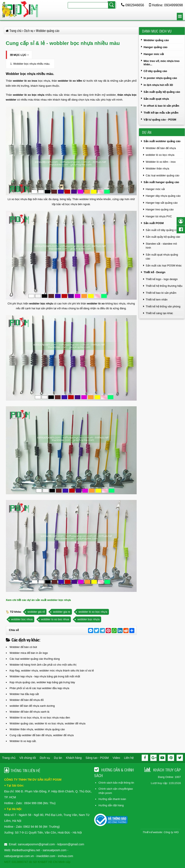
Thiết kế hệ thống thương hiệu (164, 286)
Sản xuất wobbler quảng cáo (162, 141)
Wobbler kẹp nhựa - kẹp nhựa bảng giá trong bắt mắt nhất (45, 676)
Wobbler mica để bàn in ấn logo (29, 653)
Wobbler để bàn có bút (23, 647)
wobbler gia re (62, 612)
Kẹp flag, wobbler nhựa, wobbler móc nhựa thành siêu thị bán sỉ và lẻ (52, 671)
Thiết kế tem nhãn (157, 300)
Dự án (58, 758)
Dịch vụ (45, 758)
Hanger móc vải (154, 54)
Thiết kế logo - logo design (162, 279)
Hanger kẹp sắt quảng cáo (162, 203)
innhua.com (65, 856)
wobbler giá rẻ (36, 612)
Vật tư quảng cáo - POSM (160, 120)
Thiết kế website (152, 832)
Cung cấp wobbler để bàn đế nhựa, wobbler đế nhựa (42, 735)
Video (116, 758)
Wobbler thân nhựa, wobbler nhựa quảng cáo (37, 729)
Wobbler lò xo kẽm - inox (161, 162)
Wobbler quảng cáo (156, 40)
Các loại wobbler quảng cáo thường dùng (35, 659)
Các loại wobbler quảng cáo (163, 175)
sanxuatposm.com (55, 850)
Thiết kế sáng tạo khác (159, 313)
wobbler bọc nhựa (41, 304)
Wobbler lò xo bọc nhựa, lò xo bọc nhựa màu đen (40, 718)
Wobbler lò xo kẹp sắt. (23, 741)
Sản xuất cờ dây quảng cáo (162, 230)
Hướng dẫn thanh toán (112, 799)
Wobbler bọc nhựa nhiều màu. (32, 64)
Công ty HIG (171, 832)
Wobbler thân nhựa (157, 168)
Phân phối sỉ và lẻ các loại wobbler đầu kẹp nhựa (40, 688)
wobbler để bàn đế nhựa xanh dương (32, 706)
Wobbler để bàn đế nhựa (161, 148)
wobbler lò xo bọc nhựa (93, 612)
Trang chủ (9, 758)
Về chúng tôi (28, 758)
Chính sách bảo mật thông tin (116, 783)
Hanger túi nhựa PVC (159, 216)
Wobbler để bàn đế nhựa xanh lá (30, 712)
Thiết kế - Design (155, 272)
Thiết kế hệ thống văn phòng (163, 306)
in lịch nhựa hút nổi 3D (158, 85)
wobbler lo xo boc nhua (55, 619)
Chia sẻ (14, 630)
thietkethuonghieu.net (26, 850)
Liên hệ (129, 758)
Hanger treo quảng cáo (160, 209)
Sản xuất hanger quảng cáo (161, 182)
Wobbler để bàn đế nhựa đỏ (27, 700)
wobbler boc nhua (22, 619)
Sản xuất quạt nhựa (156, 99)
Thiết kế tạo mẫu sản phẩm (161, 113)
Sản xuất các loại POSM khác (164, 266)
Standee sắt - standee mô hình (161, 246)
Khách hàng (74, 758)
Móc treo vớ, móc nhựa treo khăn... (162, 63)
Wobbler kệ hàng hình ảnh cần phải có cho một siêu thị (43, 665)
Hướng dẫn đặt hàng (111, 805)
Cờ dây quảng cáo (155, 71)
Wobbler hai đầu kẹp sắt (24, 694)
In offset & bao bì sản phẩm (161, 106)
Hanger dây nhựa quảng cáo (163, 196)
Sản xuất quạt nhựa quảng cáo (162, 257)
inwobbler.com (46, 856)
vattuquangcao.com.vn (19, 856)
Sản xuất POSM (154, 223)
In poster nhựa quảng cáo (160, 78)
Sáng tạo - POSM (97, 758)
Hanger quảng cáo (155, 47)
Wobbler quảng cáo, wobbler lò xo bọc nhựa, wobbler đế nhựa (48, 723)
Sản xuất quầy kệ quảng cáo (162, 92)
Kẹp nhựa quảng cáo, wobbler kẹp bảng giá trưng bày (42, 682)
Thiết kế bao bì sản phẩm (161, 293)
